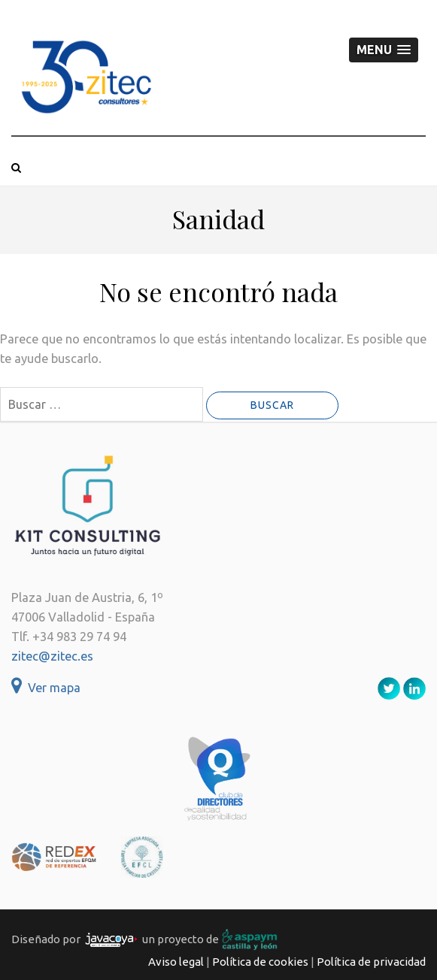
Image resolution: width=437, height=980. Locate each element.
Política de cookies (260, 962)
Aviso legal (176, 962)
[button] (384, 50)
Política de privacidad (371, 962)
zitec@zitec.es (52, 656)
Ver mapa (46, 688)
